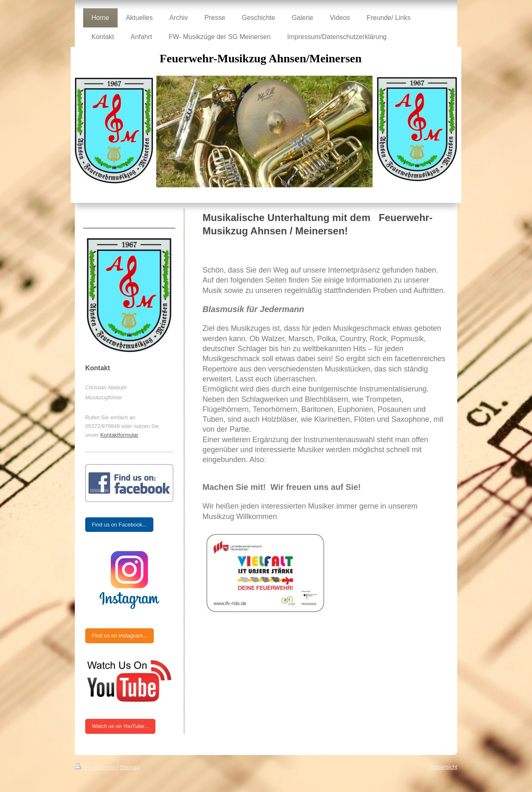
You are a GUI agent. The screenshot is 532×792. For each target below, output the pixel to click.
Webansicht (443, 767)
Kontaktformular (119, 435)
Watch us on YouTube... (120, 726)
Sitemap (130, 767)
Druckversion (96, 767)
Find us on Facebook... (119, 525)
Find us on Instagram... (119, 636)
